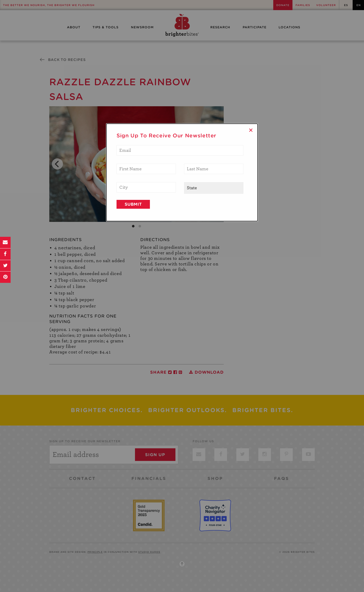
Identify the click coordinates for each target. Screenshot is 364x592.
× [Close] (251, 130)
